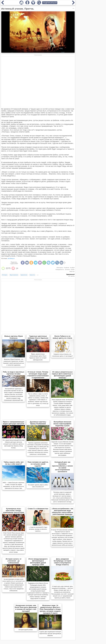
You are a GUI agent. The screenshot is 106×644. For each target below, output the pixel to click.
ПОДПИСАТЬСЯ (50, 3)
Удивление (24, 275)
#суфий (72, 268)
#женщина (60, 268)
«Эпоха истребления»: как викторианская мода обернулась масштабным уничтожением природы (62, 511)
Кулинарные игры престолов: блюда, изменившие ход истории (14, 511)
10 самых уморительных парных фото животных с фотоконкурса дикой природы (62, 375)
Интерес (5, 275)
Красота (32, 275)
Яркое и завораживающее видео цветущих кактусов (14, 423)
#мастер (72, 271)
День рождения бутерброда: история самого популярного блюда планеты (62, 562)
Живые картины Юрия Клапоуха (14, 337)
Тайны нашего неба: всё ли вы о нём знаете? (14, 463)
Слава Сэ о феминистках (38, 509)
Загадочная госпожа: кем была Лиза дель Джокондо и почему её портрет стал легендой (26, 608)
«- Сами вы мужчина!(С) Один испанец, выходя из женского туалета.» (38, 529)
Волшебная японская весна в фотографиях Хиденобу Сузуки (62, 424)
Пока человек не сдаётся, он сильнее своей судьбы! (38, 464)
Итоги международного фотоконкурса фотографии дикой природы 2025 (38, 562)
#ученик (67, 269)
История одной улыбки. (26, 630)
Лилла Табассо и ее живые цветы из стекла (62, 337)
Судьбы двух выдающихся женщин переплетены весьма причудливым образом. (50, 634)
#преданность (60, 269)
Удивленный (70, 274)
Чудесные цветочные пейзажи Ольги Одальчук (38, 337)
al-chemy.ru (11, 258)
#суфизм (66, 268)
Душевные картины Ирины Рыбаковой (38, 423)
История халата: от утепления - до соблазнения (14, 561)
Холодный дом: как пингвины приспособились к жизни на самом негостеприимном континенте (62, 467)
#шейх (73, 269)
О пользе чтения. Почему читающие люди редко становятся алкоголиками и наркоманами (38, 375)
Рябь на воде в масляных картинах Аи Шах (13, 373)
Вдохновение (14, 275)
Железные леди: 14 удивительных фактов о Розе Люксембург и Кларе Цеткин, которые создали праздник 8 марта (50, 609)
